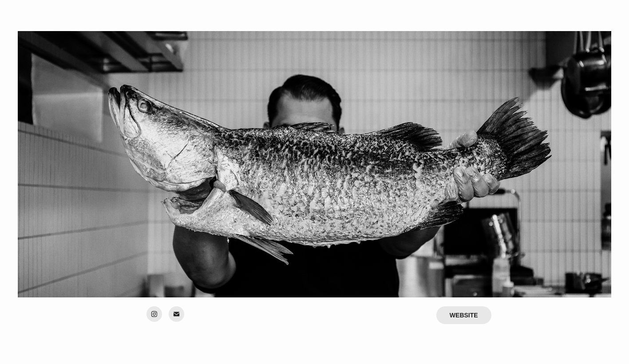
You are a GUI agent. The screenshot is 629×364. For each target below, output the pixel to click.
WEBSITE (464, 315)
